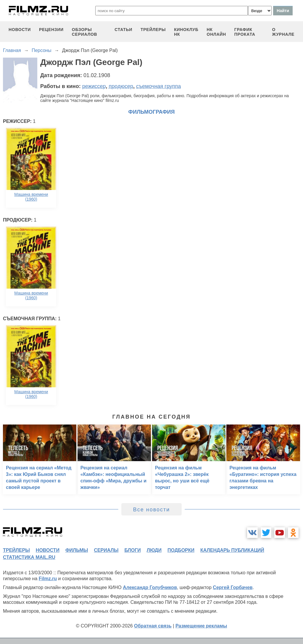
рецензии (51, 30)
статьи (123, 30)
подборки (181, 550)
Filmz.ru (48, 579)
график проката (245, 32)
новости (20, 30)
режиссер (94, 86)
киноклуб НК (186, 32)
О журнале (283, 32)
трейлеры (153, 30)
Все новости (152, 510)
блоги (132, 550)
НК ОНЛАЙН (216, 32)
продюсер (121, 86)
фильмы (77, 550)
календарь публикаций (232, 550)
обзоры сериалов (85, 32)
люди (154, 550)
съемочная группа (158, 86)
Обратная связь (153, 626)
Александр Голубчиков (150, 587)
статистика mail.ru (29, 557)
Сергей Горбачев (233, 587)
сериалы (106, 550)
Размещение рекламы (201, 626)
